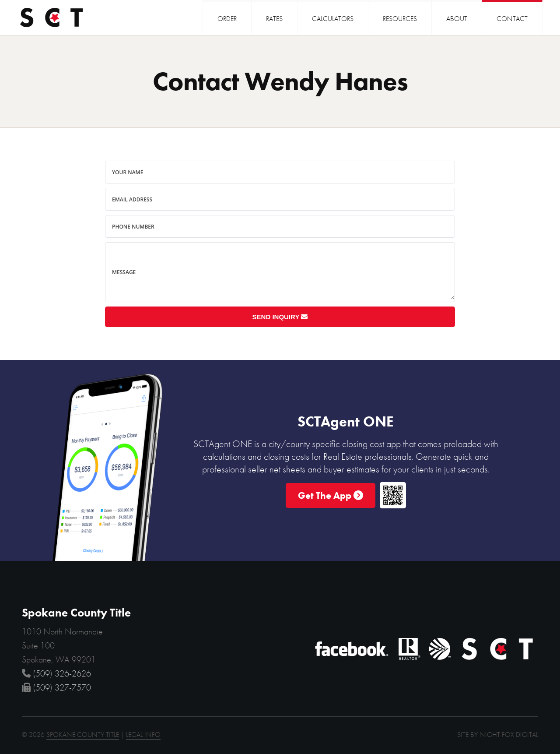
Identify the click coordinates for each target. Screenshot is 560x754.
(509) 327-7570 (62, 687)
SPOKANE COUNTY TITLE (83, 735)
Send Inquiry (280, 317)
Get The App (331, 495)
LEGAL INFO (143, 735)
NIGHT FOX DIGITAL (509, 735)
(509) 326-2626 (62, 673)
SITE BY (467, 735)
